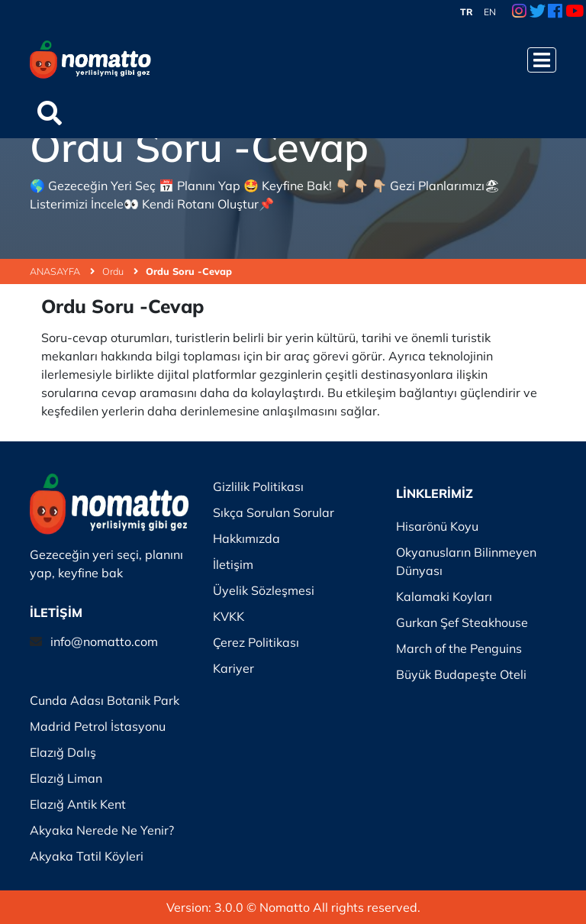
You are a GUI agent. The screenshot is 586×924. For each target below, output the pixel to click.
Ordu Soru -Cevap (189, 271)
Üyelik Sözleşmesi (264, 590)
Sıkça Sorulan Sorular (274, 512)
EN (490, 12)
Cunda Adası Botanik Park (105, 700)
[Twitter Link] (538, 12)
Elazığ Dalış (63, 752)
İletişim (233, 564)
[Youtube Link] (575, 12)
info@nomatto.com (104, 641)
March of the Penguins (459, 648)
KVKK (229, 616)
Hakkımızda (246, 538)
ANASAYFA (62, 271)
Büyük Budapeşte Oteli (461, 674)
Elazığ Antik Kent (78, 804)
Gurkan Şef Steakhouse (462, 622)
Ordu (120, 271)
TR (467, 12)
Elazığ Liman (66, 778)
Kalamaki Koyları (444, 596)
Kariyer (233, 668)
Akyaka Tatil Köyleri (87, 856)
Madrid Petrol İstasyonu (98, 726)
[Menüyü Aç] (542, 60)
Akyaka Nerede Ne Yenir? (102, 830)
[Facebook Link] (555, 12)
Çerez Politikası (256, 642)
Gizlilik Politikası (258, 486)
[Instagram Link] (519, 12)
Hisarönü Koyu (437, 526)
